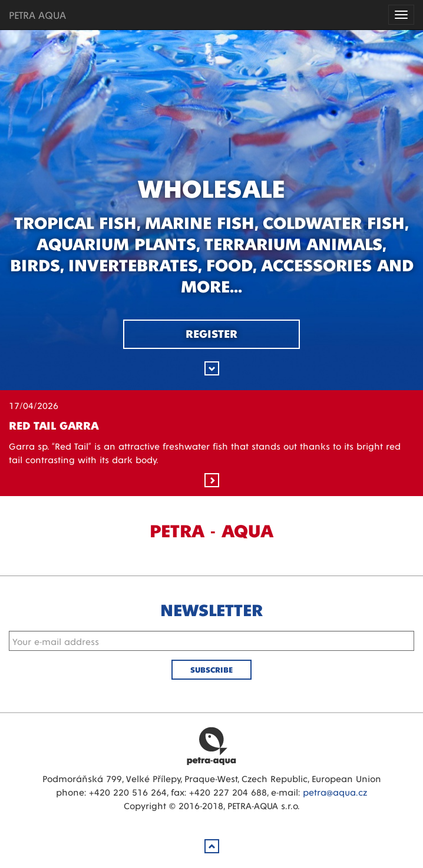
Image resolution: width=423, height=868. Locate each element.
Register (211, 333)
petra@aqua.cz (335, 792)
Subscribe (211, 669)
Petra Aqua (211, 746)
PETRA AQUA (37, 14)
